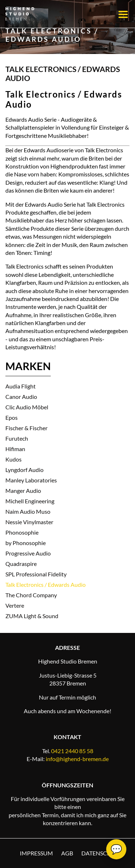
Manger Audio (23, 491)
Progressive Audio (28, 553)
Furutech (17, 438)
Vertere (15, 605)
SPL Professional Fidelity (36, 574)
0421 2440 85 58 (72, 751)
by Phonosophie (26, 543)
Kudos (13, 459)
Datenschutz (102, 853)
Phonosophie (22, 532)
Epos (12, 417)
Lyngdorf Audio (24, 470)
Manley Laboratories (31, 480)
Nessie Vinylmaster (29, 522)
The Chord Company (31, 595)
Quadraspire (21, 564)
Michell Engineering (30, 501)
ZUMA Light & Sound (32, 616)
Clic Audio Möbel (27, 407)
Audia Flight (21, 386)
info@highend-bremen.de (77, 759)
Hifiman (15, 449)
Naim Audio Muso (28, 511)
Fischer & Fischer (26, 428)
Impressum (36, 853)
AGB (67, 853)
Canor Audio (21, 397)
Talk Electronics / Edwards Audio (46, 584)
